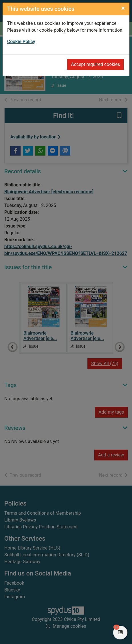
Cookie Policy (21, 42)
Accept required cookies (95, 64)
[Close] (123, 8)
